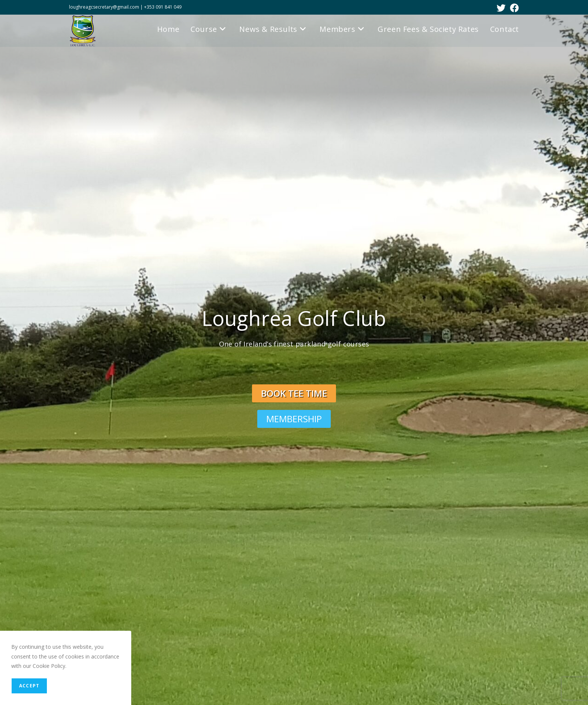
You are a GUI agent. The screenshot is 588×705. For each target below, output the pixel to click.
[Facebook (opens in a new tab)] (513, 8)
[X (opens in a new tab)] (501, 8)
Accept (29, 686)
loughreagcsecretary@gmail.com (105, 7)
